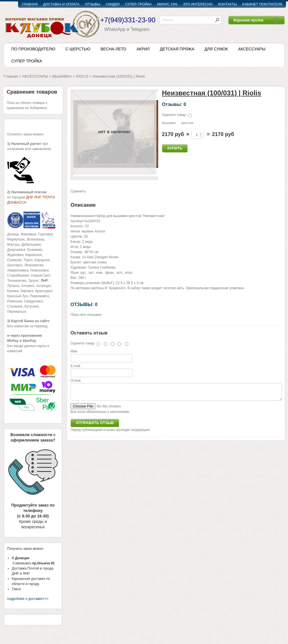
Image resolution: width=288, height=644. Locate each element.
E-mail (75, 366)
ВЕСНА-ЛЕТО (113, 49)
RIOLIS (82, 76)
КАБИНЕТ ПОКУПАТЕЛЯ (262, 4)
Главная (11, 76)
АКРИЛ (143, 49)
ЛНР (44, 281)
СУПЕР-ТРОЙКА (138, 4)
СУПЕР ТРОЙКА (27, 61)
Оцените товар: (174, 115)
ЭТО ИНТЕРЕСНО (198, 4)
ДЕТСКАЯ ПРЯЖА (177, 49)
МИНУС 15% (167, 4)
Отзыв (76, 381)
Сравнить (78, 191)
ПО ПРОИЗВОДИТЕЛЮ (34, 49)
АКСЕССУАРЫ (252, 49)
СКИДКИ (113, 4)
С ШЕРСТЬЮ (78, 49)
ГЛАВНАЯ (30, 4)
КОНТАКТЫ (227, 4)
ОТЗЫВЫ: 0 (84, 304)
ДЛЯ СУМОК (216, 49)
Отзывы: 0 (174, 104)
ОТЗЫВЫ (93, 4)
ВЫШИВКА (62, 76)
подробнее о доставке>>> (28, 599)
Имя (74, 351)
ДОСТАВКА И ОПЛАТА (61, 4)
